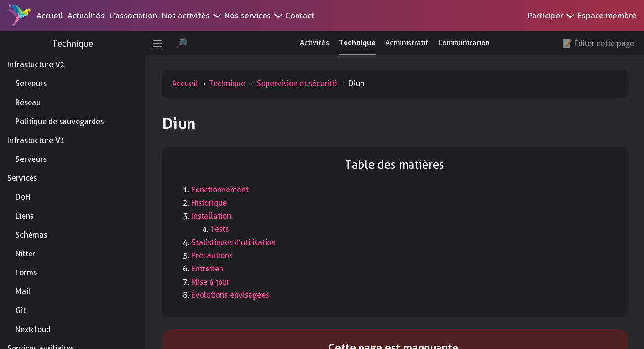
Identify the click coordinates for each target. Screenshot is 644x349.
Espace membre (607, 16)
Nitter (25, 254)
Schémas (31, 235)
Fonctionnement (220, 190)
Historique (209, 203)
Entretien (207, 269)
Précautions (212, 256)
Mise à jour (211, 282)
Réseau (28, 103)
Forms (26, 273)
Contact (300, 16)
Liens (24, 216)
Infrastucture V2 (36, 65)
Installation (211, 216)
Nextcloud (33, 329)
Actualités (86, 16)
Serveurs (31, 84)
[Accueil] (19, 16)
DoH (23, 197)
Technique (73, 43)
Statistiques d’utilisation (234, 243)
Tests (220, 229)
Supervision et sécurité (297, 84)
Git (21, 310)
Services (22, 178)
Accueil (49, 16)
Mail (23, 292)
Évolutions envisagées (230, 295)
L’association (133, 16)
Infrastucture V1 (36, 140)
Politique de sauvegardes (60, 121)
